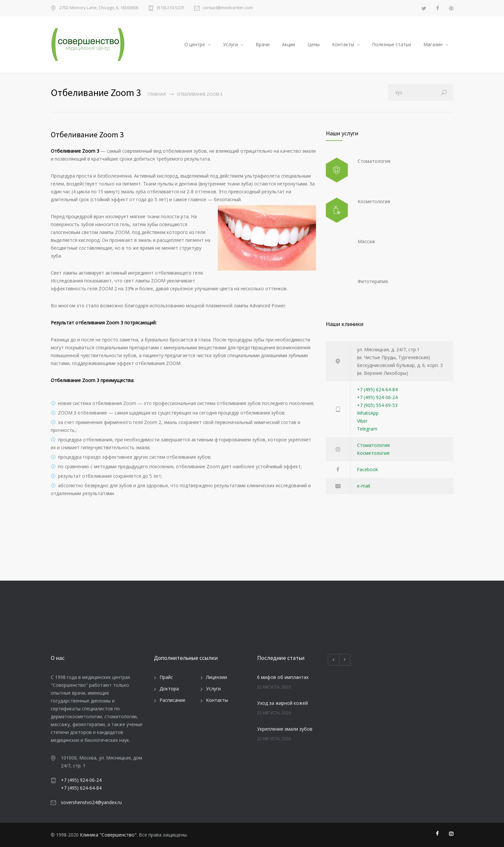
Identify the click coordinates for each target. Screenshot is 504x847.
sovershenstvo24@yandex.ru (91, 802)
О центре (195, 44)
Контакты (343, 44)
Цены (314, 44)
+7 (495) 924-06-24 (377, 397)
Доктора (169, 689)
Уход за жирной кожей (282, 703)
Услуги (230, 44)
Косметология (373, 453)
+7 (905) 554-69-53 (377, 405)
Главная (157, 94)
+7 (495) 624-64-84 (377, 389)
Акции (289, 44)
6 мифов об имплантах (283, 677)
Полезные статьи (392, 44)
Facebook (367, 469)
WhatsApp (368, 413)
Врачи (263, 44)
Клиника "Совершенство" (108, 835)
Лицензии (216, 677)
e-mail (364, 486)
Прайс (166, 677)
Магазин (433, 44)
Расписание (172, 700)
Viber (362, 421)
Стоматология (373, 445)
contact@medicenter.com (228, 8)
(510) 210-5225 (171, 8)
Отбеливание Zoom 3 (87, 135)
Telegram (367, 429)
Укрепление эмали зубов (285, 729)
